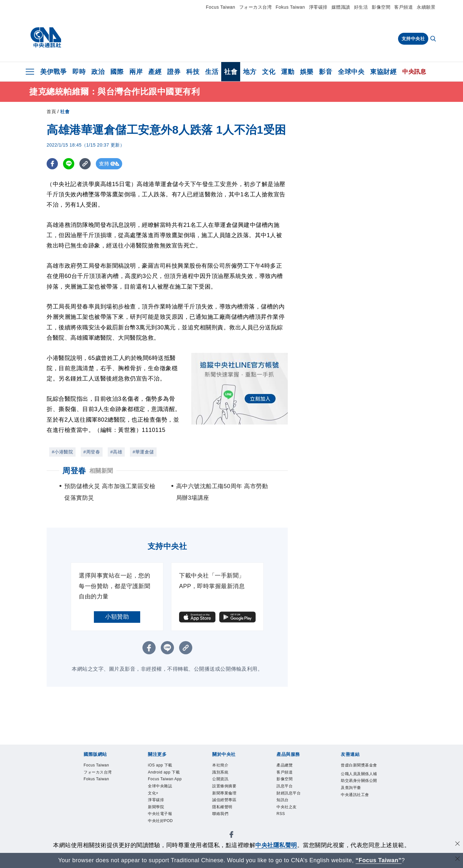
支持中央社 (413, 39)
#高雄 (116, 452)
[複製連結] (85, 164)
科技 (193, 72)
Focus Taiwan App (165, 795)
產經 (155, 72)
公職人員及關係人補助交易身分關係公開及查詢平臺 (358, 796)
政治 (98, 72)
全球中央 (351, 72)
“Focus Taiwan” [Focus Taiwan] (379, 860)
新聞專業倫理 (229, 799)
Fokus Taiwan (290, 7)
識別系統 (223, 774)
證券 (174, 72)
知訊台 (285, 808)
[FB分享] (52, 164)
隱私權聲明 (226, 816)
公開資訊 (223, 783)
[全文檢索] (434, 39)
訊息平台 (288, 791)
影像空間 (381, 7)
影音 (326, 72)
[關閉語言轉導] (458, 859)
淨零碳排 (318, 7)
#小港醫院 (62, 452)
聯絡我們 (223, 825)
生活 (212, 72)
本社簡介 (223, 766)
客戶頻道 (404, 7)
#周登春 (92, 452)
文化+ (155, 816)
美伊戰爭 (53, 72)
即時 (79, 72)
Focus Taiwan (220, 7)
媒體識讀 (341, 7)
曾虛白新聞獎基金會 (358, 770)
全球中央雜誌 (165, 808)
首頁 (51, 112)
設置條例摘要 (229, 791)
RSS (282, 825)
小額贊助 (117, 617)
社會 (231, 72)
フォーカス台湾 (256, 7)
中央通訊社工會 (358, 821)
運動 (288, 72)
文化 (269, 72)
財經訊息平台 (293, 799)
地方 (250, 72)
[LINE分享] (69, 164)
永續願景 (426, 7)
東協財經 (383, 72)
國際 (117, 72)
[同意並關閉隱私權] (458, 844)
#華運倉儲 (143, 452)
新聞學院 (159, 833)
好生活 (361, 7)
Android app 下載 (167, 779)
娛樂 (307, 72)
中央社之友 (291, 816)
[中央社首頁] (46, 38)
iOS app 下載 (165, 766)
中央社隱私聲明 (276, 845)
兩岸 (136, 72)
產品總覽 (288, 766)
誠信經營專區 (229, 808)
